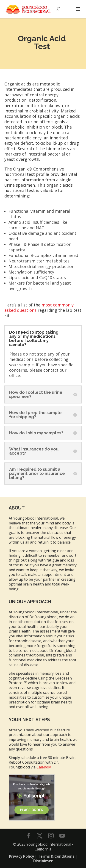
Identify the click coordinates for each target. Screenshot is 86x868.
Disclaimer (43, 861)
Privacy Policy (21, 856)
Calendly (44, 767)
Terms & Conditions (56, 856)
